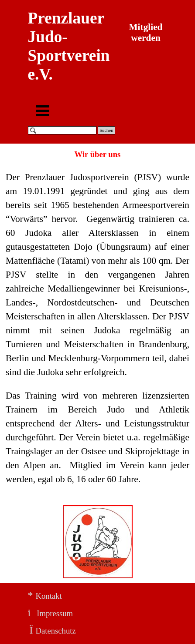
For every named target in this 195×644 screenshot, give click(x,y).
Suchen (106, 130)
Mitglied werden (147, 32)
